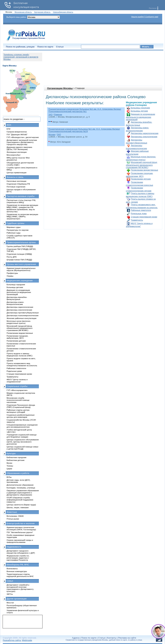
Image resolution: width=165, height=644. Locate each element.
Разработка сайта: (12, 640)
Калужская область (42, 12)
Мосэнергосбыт (14, 155)
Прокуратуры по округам (18, 230)
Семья (10, 581)
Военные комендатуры (17, 571)
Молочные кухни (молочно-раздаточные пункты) (19, 322)
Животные (12, 512)
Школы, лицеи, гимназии (18, 507)
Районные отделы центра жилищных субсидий (18, 411)
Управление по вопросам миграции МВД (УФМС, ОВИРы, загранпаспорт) (22, 216)
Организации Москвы (60, 88)
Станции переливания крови (144, 217)
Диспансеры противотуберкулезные (23, 313)
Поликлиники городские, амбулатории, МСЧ (17, 337)
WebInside (27, 640)
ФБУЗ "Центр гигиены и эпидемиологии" (17, 381)
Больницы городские (140, 108)
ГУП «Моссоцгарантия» (17, 390)
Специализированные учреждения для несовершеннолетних (22, 426)
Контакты (112, 638)
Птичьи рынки (13, 519)
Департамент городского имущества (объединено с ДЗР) (21, 552)
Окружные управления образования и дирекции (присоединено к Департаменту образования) (23, 493)
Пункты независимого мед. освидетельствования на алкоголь (22, 364)
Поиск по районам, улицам (20, 47)
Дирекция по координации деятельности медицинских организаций (141, 117)
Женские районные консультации (21, 318)
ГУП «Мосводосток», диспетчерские (23, 137)
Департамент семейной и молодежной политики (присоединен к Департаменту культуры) (20, 588)
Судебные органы (15, 223)
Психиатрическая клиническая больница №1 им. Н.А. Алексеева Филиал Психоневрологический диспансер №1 (85, 110)
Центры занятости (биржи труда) (21, 505)
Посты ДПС (12, 257)
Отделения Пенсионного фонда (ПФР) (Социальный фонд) (21, 406)
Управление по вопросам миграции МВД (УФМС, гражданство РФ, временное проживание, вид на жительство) (22, 208)
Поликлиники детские (141, 179)
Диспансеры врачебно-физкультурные (17, 298)
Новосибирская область (63, 12)
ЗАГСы (10, 594)
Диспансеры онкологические (144, 137)
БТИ (8, 129)
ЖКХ (9, 125)
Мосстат (10, 603)
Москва (52, 135)
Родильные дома (139, 214)
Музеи (9, 463)
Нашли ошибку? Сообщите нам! (145, 17)
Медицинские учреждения (20, 281)
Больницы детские (139, 111)
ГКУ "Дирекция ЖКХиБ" (17, 134)
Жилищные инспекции (17, 152)
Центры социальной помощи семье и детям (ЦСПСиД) (22, 448)
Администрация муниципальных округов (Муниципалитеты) (21, 269)
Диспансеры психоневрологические (23, 315)
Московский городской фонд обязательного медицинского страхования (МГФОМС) (142, 165)
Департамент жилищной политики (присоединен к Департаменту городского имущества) (22, 142)
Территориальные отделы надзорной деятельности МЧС (20, 575)
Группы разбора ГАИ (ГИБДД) (20, 246)
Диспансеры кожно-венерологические (15, 303)
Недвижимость (14, 547)
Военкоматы (12, 569)
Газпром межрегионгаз (17, 132)
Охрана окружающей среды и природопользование (20, 541)
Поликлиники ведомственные (144, 170)
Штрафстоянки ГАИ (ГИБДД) (19, 260)
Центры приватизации (16, 172)
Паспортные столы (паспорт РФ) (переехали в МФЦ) (21, 201)
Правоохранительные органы (21, 242)
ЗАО (50, 115)
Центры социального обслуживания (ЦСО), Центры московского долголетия (23, 442)
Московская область (23, 12)
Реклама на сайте (127, 638)
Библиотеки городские (17, 457)
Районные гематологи (141, 210)
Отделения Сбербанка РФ (18, 184)
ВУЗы (9, 477)
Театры (10, 466)
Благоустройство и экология (21, 523)
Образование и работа (18, 473)
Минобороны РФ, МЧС (18, 565)
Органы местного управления (21, 264)
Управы (10, 276)
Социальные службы (17, 386)
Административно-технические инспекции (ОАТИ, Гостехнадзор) (21, 528)
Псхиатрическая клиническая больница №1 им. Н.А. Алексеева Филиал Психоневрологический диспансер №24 (84, 130)
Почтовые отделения (16, 187)
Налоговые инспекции (16, 181)
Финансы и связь (15, 177)
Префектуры (12, 273)
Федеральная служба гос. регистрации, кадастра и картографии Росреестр (18, 558)
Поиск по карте (45, 47)
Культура (11, 453)
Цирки (9, 469)
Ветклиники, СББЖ (15, 516)
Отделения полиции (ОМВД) (19, 254)
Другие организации (17, 599)
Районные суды (14, 233)
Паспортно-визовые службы (21, 196)
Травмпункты (137, 220)
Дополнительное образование (20, 485)
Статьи (60, 47)
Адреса (76, 638)
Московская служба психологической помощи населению (18, 400)
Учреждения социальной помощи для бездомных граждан (21, 436)
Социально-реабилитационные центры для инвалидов (21, 416)
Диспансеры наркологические (145, 133)
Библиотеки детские (16, 460)
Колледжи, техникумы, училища (21, 488)
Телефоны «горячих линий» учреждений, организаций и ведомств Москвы (21, 57)
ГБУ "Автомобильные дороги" (20, 532)
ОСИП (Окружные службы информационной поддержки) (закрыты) (20, 500)
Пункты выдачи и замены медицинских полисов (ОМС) (20, 355)
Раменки (58, 115)
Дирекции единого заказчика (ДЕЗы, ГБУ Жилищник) (19, 148)
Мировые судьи (14, 227)
